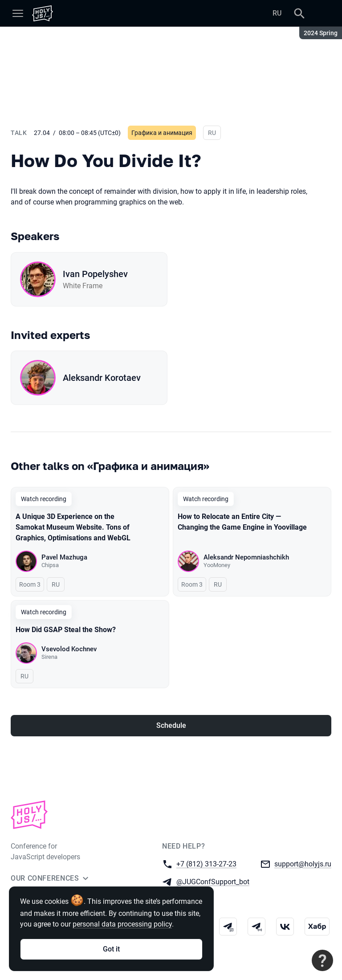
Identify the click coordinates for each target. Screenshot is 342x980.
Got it (111, 949)
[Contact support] (322, 960)
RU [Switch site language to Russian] (277, 13)
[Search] (299, 13)
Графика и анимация (162, 133)
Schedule (171, 725)
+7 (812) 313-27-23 (206, 864)
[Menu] (18, 13)
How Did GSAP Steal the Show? (66, 630)
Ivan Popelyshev (95, 274)
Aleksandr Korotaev (102, 378)
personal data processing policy (122, 924)
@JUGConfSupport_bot (213, 881)
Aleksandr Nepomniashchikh (246, 557)
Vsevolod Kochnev (69, 649)
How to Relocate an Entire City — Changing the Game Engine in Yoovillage (242, 522)
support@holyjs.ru (303, 864)
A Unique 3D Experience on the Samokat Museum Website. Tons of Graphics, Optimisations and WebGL (73, 527)
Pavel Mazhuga (64, 557)
